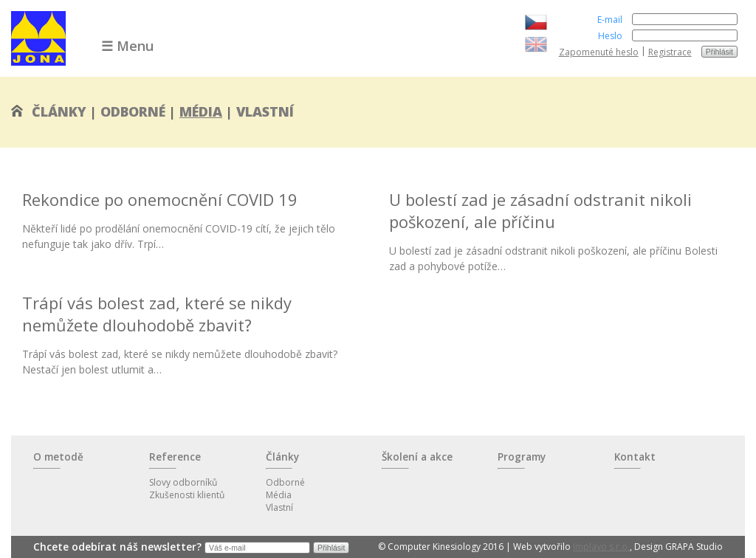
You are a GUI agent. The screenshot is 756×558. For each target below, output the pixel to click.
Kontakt (635, 457)
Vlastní (265, 111)
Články (59, 111)
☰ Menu (127, 46)
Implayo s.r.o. (601, 547)
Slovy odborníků (183, 482)
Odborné (133, 111)
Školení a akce (417, 457)
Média (201, 111)
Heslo (610, 36)
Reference (175, 457)
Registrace (670, 52)
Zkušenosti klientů (187, 495)
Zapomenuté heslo (599, 52)
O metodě (58, 457)
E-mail (610, 20)
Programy (522, 457)
